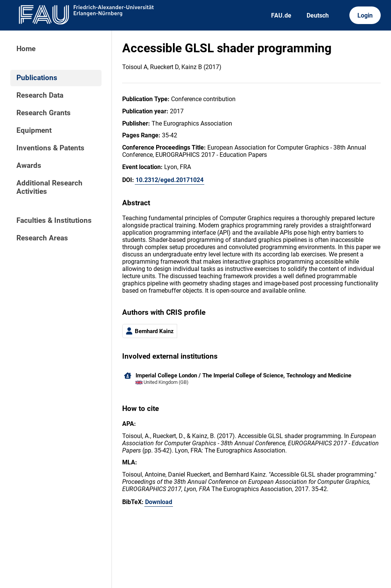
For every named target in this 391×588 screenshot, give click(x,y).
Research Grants (44, 113)
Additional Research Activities (49, 187)
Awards (29, 166)
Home (26, 49)
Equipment (34, 130)
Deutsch (318, 15)
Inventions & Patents (50, 148)
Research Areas (42, 238)
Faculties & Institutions (54, 221)
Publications (37, 78)
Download (159, 502)
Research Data (40, 95)
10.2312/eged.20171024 (170, 180)
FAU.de (281, 15)
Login (365, 15)
